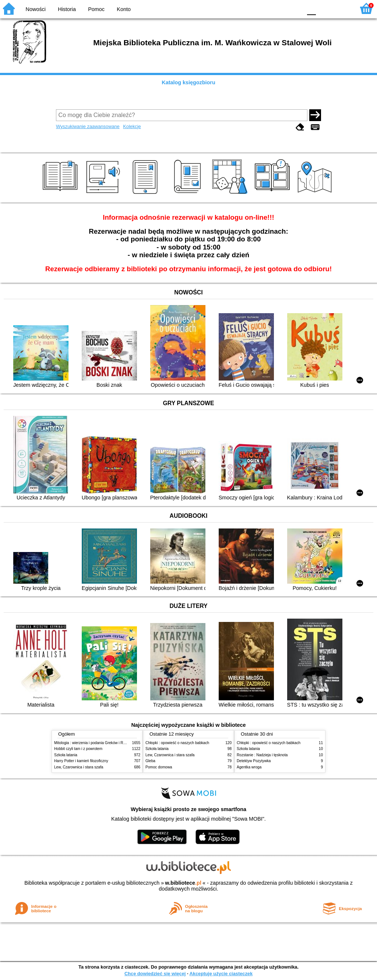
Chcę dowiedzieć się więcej (155, 974)
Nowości (36, 9)
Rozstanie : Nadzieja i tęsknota (262, 755)
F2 (341, 8)
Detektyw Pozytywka (254, 761)
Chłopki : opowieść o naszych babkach (177, 743)
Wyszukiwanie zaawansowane (88, 126)
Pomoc (96, 9)
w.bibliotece (183, 883)
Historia (67, 9)
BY (294, 8)
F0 (311, 8)
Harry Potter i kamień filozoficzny (81, 761)
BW (265, 8)
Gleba (150, 761)
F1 (324, 8)
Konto (124, 9)
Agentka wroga (249, 767)
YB (279, 8)
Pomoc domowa (159, 767)
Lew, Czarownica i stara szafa (79, 767)
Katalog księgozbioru (188, 82)
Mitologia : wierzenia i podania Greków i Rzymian (95, 743)
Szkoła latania (66, 755)
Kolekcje (132, 126)
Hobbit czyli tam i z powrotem (78, 749)
